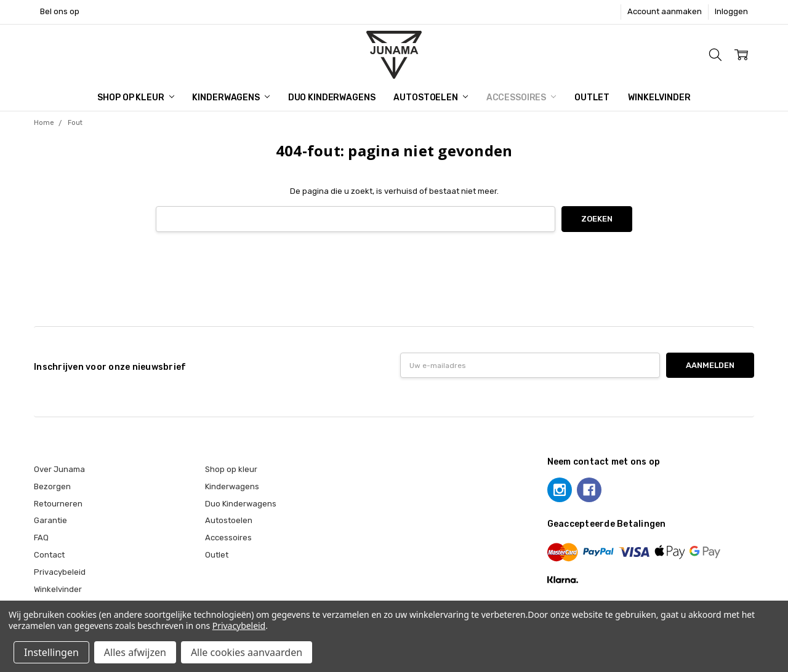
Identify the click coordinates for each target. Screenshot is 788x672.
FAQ (41, 538)
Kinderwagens (231, 98)
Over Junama (59, 469)
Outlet (592, 98)
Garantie (50, 520)
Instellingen (51, 652)
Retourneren (58, 504)
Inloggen (731, 11)
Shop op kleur (135, 98)
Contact (49, 555)
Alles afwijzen (135, 652)
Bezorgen (52, 486)
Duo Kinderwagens (332, 98)
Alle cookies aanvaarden (247, 652)
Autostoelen (430, 98)
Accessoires (521, 98)
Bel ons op (60, 11)
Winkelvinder (659, 98)
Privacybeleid (60, 572)
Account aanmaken (665, 11)
